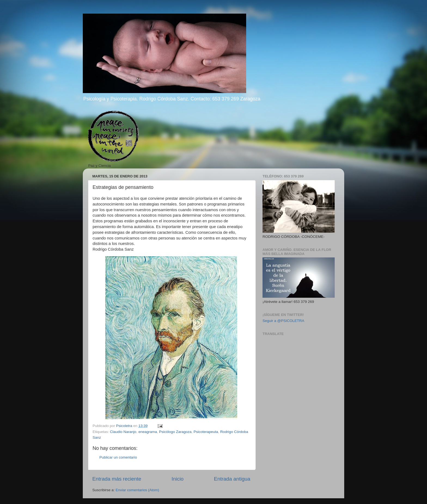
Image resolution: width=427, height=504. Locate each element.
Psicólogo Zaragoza (175, 432)
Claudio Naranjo (123, 432)
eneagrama (148, 432)
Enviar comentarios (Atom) (138, 490)
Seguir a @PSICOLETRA (283, 321)
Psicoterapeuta (206, 432)
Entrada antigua (232, 479)
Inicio (178, 479)
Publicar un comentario (118, 457)
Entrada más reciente (117, 479)
